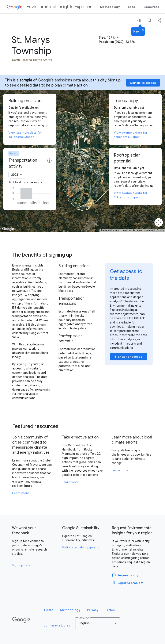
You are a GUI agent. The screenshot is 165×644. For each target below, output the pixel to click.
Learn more (21, 493)
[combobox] (17, 175)
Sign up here (21, 565)
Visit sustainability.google (81, 547)
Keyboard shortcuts (110, 230)
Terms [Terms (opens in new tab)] (161, 230)
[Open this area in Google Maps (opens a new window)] (8, 229)
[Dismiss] (143, 30)
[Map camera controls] (159, 222)
